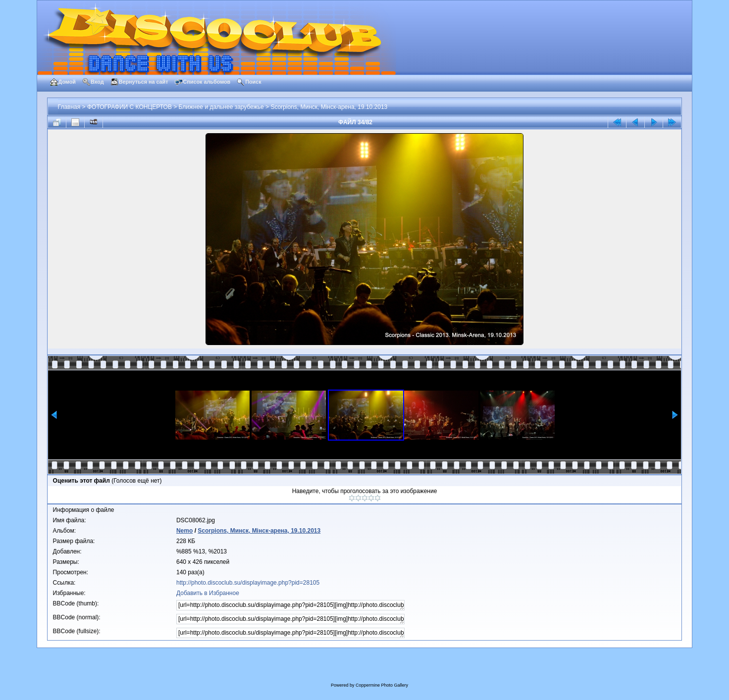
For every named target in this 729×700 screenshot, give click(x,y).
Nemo (184, 531)
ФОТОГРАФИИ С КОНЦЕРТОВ (130, 107)
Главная (69, 107)
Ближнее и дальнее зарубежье (221, 107)
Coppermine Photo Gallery (382, 685)
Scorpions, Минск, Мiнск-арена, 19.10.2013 (329, 107)
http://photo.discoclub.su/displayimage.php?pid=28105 (248, 583)
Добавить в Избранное (208, 593)
